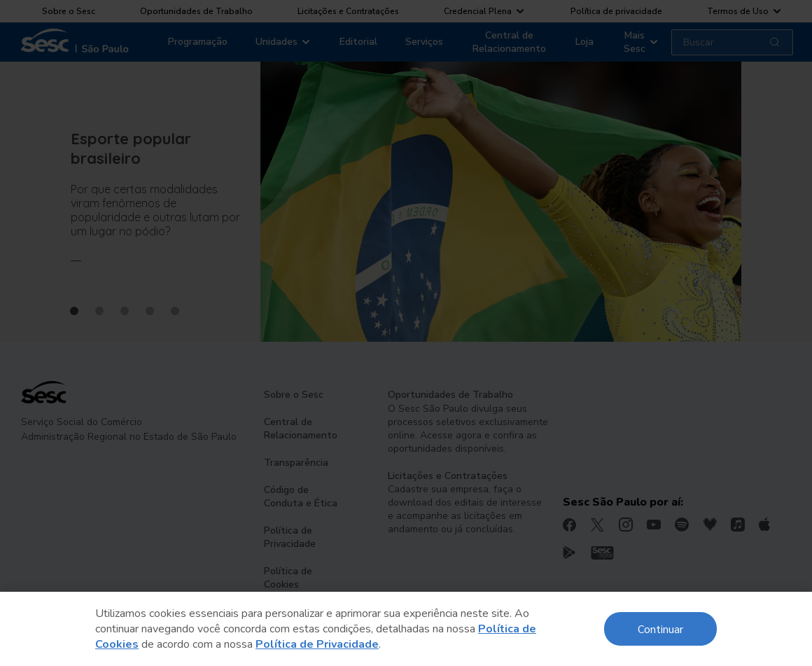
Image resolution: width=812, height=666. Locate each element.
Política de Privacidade (317, 644)
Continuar (660, 629)
